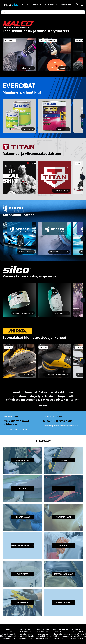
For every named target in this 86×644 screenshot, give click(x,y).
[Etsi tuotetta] (43, 12)
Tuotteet (25, 4)
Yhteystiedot (67, 4)
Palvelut (37, 4)
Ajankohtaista (51, 4)
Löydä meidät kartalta (9, 636)
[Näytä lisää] (83, 55)
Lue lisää (43, 405)
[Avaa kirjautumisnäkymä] (82, 4)
